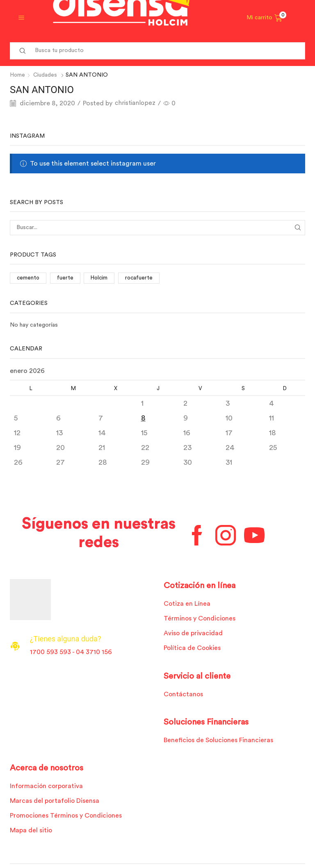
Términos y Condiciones (200, 618)
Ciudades (46, 75)
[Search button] (23, 51)
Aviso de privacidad (193, 634)
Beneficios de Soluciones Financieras (219, 741)
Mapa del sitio (31, 832)
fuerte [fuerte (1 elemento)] (66, 278)
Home (18, 75)
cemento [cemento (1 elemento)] (29, 278)
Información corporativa (47, 787)
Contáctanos (184, 695)
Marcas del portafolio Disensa (55, 802)
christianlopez (136, 103)
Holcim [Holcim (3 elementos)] (100, 278)
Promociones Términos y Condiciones (67, 817)
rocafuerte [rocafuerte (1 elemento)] (141, 278)
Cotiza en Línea (187, 604)
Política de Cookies (193, 648)
